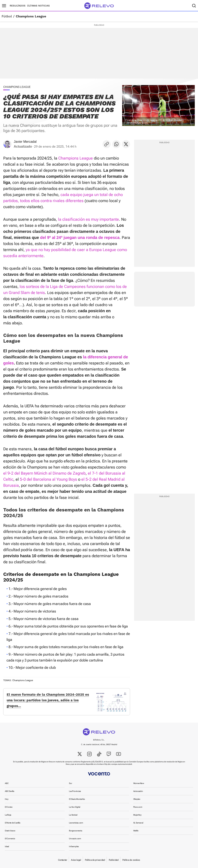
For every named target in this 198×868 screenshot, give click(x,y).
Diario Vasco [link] (10, 831)
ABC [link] (7, 783)
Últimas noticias (38, 6)
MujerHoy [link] (137, 815)
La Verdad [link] (73, 815)
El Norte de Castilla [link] (13, 823)
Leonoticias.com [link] (76, 823)
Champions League (31, 16)
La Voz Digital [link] (75, 807)
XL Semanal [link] (138, 823)
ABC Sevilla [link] (10, 791)
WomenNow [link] (139, 783)
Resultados (18, 6)
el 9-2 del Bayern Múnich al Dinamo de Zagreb (44, 473)
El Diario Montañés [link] (77, 799)
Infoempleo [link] (74, 846)
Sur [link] (70, 783)
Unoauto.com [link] (75, 839)
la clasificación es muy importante (88, 219)
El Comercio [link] (10, 839)
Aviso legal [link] (76, 860)
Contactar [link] (62, 860)
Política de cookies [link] (131, 860)
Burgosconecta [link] (75, 831)
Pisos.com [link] (138, 807)
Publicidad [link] (114, 860)
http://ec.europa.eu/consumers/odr (118, 764)
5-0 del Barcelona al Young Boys (48, 479)
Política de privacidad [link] (95, 860)
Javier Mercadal (25, 142)
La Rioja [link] (8, 815)
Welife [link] (136, 831)
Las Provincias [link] (75, 791)
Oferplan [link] (137, 799)
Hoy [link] (7, 799)
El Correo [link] (9, 807)
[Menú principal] (4, 6)
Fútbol (7, 16)
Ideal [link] (7, 846)
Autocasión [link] (138, 791)
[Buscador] (194, 6)
